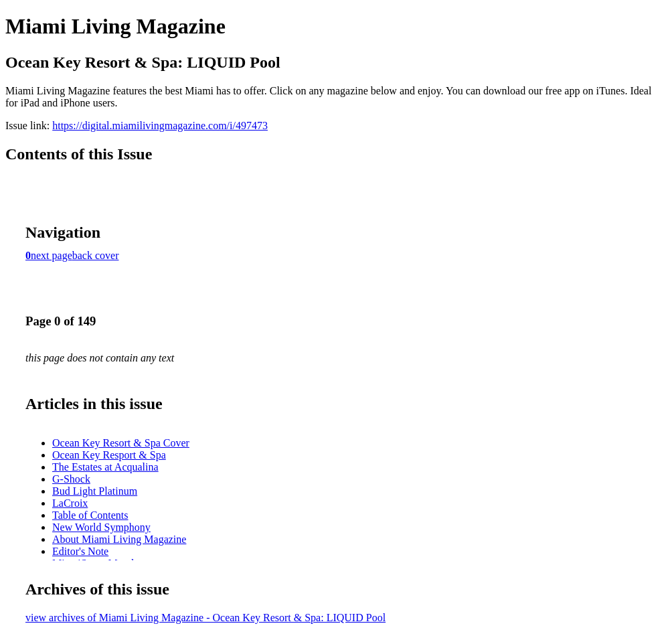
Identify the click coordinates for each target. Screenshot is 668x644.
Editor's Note (80, 551)
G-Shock (71, 479)
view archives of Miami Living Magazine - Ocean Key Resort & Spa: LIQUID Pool (205, 618)
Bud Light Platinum (95, 491)
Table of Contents (90, 515)
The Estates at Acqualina (105, 467)
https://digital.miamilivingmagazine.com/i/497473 (160, 126)
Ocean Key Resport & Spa (109, 455)
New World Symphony (101, 527)
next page (52, 255)
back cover (96, 255)
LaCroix (70, 503)
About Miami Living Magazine (119, 539)
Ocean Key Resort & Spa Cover (121, 443)
